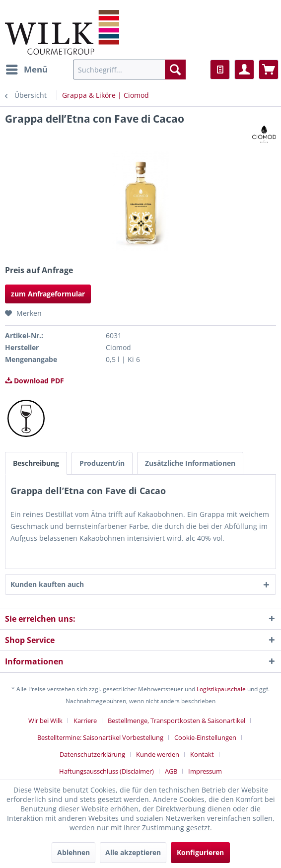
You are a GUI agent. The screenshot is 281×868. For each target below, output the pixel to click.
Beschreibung (36, 463)
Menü (27, 68)
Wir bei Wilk (45, 721)
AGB (171, 771)
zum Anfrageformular (48, 294)
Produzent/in (102, 463)
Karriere (85, 721)
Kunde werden (158, 754)
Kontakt (202, 754)
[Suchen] (175, 70)
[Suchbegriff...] (129, 70)
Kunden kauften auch (47, 584)
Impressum (205, 771)
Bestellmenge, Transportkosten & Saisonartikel (176, 721)
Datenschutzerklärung (92, 754)
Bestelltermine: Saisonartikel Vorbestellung (100, 737)
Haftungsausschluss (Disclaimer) (106, 771)
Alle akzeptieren (133, 852)
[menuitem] (26, 70)
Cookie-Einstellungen (205, 737)
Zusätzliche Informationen (190, 463)
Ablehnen (73, 852)
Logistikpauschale (221, 689)
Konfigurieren (200, 852)
